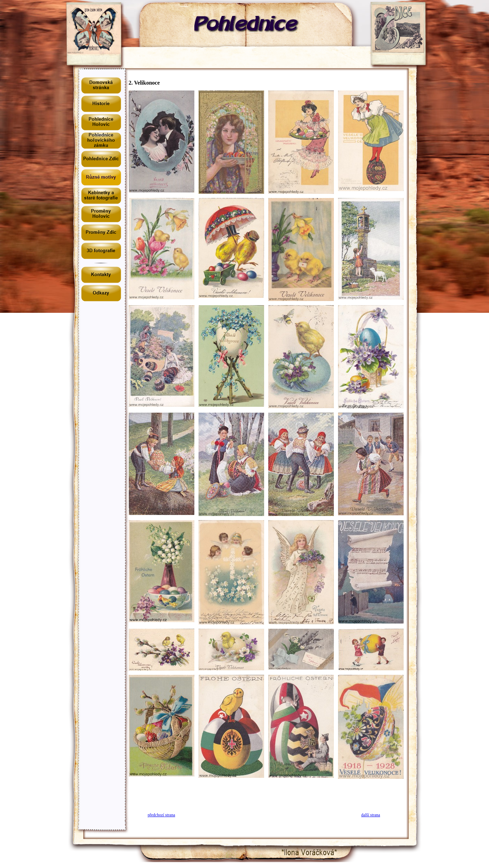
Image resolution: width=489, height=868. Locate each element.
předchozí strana (162, 815)
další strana (371, 815)
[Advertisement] (266, 793)
